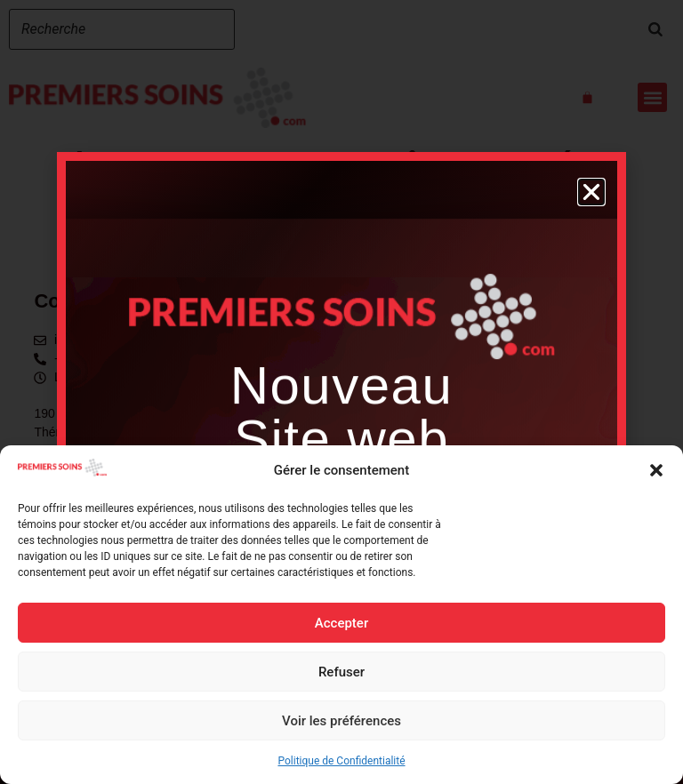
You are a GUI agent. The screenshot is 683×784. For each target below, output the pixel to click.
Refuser (341, 672)
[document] (341, 392)
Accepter (341, 623)
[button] (656, 470)
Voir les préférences (341, 721)
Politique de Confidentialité (341, 761)
